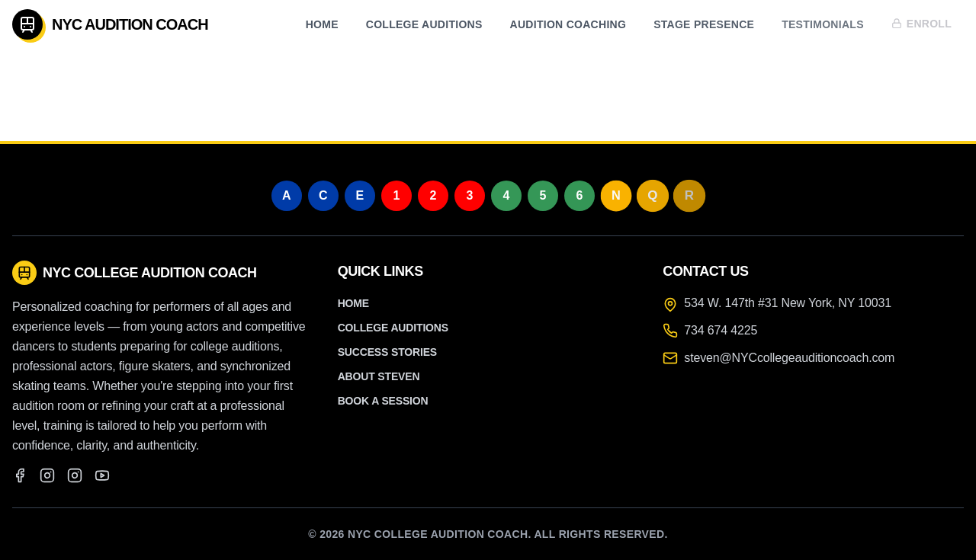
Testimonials (823, 24)
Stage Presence (704, 24)
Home (322, 24)
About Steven (379, 376)
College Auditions (424, 24)
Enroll (921, 22)
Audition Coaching (568, 24)
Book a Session (383, 401)
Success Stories (387, 352)
